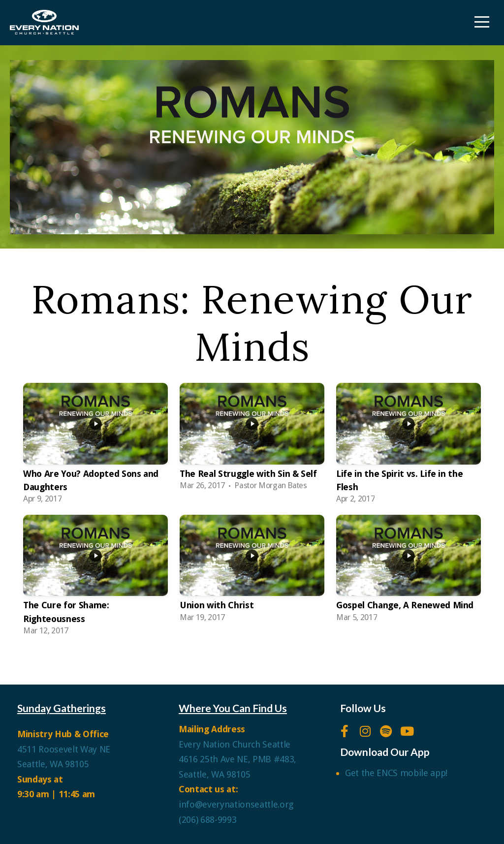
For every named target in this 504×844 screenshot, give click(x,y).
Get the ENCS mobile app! (396, 773)
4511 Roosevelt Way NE (64, 749)
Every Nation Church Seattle (236, 744)
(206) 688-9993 (207, 820)
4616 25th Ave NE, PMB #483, (238, 759)
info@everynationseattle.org (236, 804)
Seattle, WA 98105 (53, 764)
